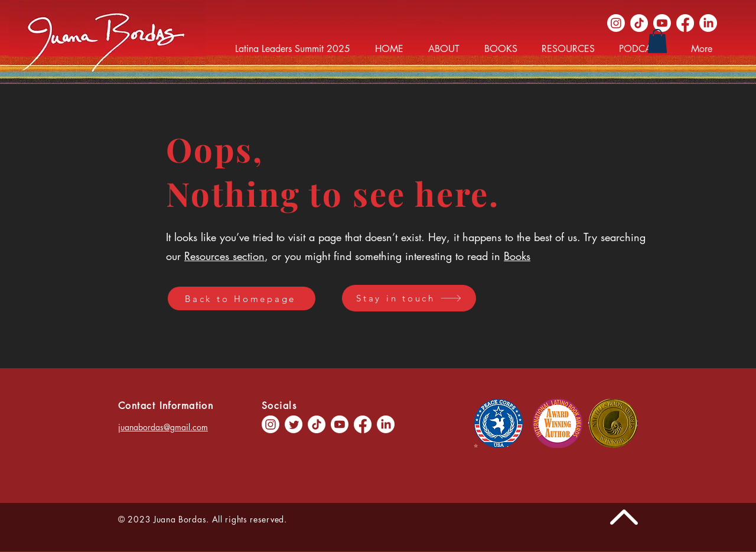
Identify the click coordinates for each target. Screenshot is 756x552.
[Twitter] (294, 424)
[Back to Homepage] (242, 298)
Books (517, 256)
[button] (657, 41)
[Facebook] (685, 23)
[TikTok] (639, 23)
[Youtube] (662, 23)
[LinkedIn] (708, 23)
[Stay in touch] (409, 298)
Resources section (224, 256)
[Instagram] (616, 23)
